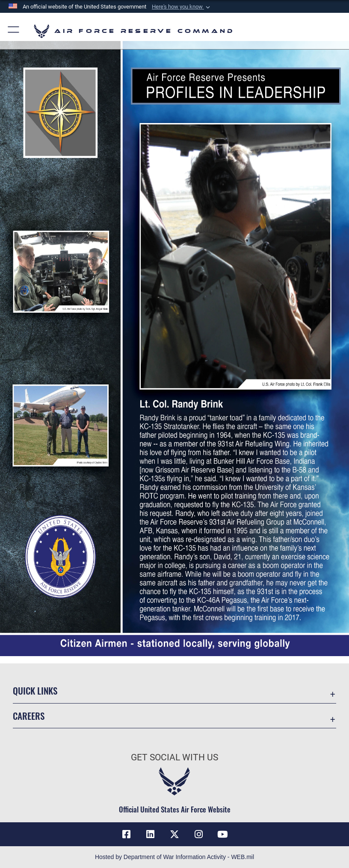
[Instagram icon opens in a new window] (198, 834)
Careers (29, 716)
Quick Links (35, 691)
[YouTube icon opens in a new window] (222, 834)
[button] (182, 7)
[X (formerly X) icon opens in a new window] (174, 834)
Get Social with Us (174, 757)
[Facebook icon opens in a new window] (127, 834)
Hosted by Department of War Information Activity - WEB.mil (174, 857)
